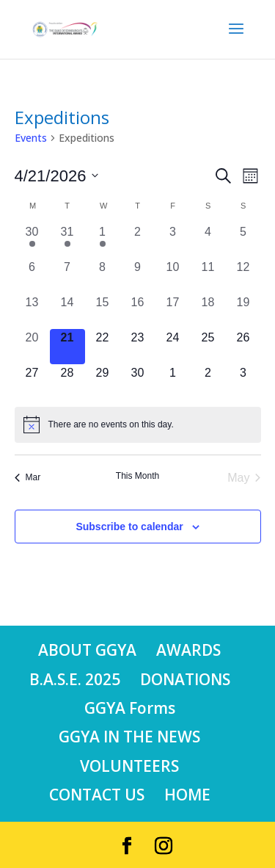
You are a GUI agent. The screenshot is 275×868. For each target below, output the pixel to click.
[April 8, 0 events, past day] (103, 276)
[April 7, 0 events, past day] (67, 276)
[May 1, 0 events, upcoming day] (173, 382)
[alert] (138, 424)
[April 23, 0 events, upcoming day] (138, 347)
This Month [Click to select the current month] (137, 476)
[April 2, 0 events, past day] (138, 241)
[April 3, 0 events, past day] (173, 241)
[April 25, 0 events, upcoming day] (208, 347)
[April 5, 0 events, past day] (243, 241)
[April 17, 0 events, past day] (173, 311)
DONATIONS (185, 679)
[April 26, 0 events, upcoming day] (243, 347)
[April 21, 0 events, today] (67, 347)
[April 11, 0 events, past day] (208, 276)
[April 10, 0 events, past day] (173, 276)
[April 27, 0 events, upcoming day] (32, 382)
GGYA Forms (130, 708)
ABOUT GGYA (87, 650)
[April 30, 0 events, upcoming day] (138, 382)
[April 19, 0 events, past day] (243, 311)
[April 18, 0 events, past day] (208, 311)
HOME (187, 795)
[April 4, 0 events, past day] (208, 241)
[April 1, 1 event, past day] (103, 241)
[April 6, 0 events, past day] (32, 276)
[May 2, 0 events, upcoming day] (208, 382)
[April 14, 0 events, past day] (67, 311)
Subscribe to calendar (129, 527)
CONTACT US (97, 795)
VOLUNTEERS (129, 766)
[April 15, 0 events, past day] (103, 311)
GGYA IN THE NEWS (129, 737)
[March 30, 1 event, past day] (32, 241)
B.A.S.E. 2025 (75, 679)
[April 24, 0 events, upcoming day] (173, 347)
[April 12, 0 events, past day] (243, 276)
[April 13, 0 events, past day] (32, 311)
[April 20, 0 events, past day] (32, 347)
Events (31, 138)
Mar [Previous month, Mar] (28, 477)
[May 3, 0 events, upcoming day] (243, 382)
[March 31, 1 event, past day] (67, 241)
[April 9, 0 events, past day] (138, 276)
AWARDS (188, 650)
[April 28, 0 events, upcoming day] (67, 382)
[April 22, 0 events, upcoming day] (103, 347)
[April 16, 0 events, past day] (138, 311)
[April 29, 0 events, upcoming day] (103, 382)
